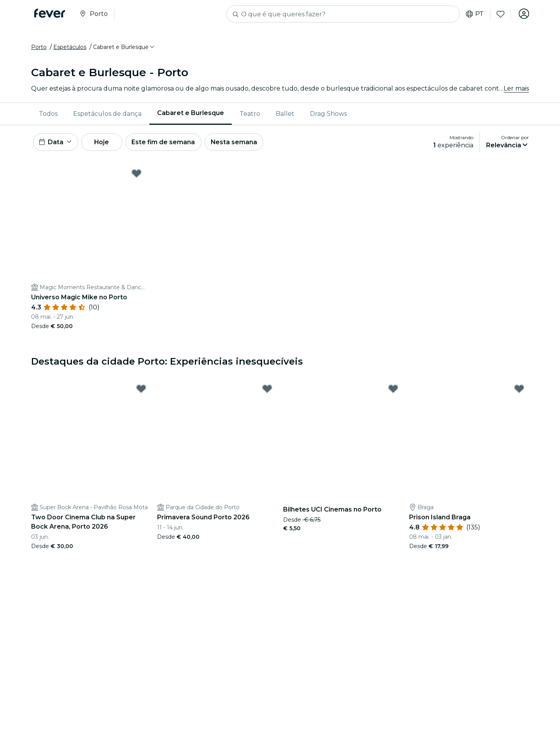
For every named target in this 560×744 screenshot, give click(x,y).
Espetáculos (70, 48)
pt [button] (474, 14)
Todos (48, 114)
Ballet (285, 114)
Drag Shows (328, 114)
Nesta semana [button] (239, 143)
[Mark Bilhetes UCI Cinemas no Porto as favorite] (393, 391)
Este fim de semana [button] (167, 143)
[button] (124, 48)
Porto (39, 48)
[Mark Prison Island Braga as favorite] (519, 391)
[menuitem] (48, 115)
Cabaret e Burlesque (191, 114)
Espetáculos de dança (107, 114)
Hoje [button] (104, 143)
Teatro (250, 114)
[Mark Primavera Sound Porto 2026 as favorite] (267, 391)
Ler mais (516, 89)
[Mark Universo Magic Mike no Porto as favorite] (136, 175)
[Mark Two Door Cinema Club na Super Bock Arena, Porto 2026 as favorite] (141, 391)
